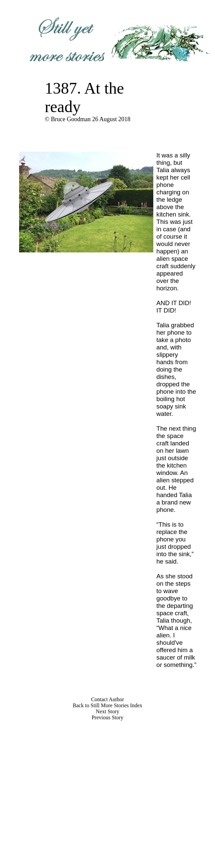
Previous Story (107, 717)
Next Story (108, 711)
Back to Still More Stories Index (108, 705)
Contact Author (107, 699)
